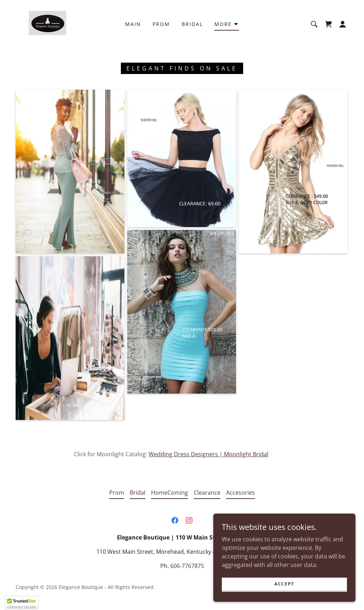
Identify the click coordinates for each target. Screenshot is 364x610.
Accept (284, 584)
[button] (227, 25)
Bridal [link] (192, 24)
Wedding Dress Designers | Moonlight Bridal (208, 454)
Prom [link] (161, 24)
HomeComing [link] (170, 493)
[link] (43, 23)
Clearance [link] (207, 493)
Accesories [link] (240, 493)
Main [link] (133, 24)
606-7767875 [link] (187, 566)
